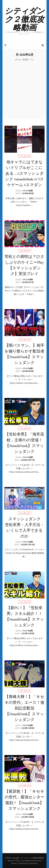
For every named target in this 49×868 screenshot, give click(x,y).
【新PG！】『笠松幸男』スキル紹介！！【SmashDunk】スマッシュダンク (25, 616)
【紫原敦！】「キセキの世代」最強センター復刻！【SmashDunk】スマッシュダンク (25, 800)
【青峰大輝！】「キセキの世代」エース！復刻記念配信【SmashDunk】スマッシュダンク (25, 708)
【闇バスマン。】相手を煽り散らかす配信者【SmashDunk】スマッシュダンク (24, 354)
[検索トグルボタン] (43, 45)
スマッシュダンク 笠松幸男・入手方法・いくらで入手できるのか (25, 528)
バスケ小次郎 (27, 191)
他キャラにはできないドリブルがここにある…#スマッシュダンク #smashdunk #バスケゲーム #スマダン (24, 173)
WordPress (34, 863)
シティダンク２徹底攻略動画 (24, 19)
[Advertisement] (24, 90)
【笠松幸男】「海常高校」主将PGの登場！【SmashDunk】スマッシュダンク (25, 443)
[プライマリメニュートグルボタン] (6, 45)
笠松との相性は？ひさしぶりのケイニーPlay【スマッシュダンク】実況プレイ (24, 265)
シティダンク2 (24, 156)
